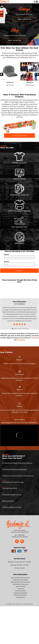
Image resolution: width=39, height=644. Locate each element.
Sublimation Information (20, 584)
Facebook (21, 340)
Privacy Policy (20, 597)
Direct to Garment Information (20, 578)
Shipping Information (20, 593)
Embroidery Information (20, 580)
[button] (19, 126)
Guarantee (20, 589)
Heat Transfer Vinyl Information (20, 582)
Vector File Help (20, 586)
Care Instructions (20, 591)
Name (6, 254)
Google (34, 338)
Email (6, 262)
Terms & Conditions (20, 595)
